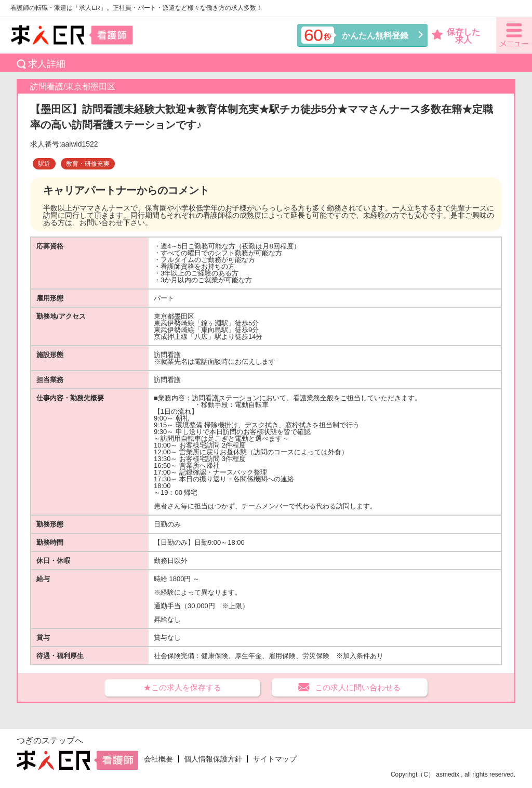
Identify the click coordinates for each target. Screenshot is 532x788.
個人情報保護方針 (213, 759)
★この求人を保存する (182, 687)
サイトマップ (275, 759)
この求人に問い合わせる (358, 687)
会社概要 (158, 759)
